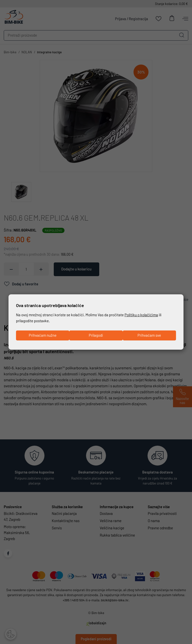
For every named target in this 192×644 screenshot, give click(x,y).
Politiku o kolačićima (141, 315)
